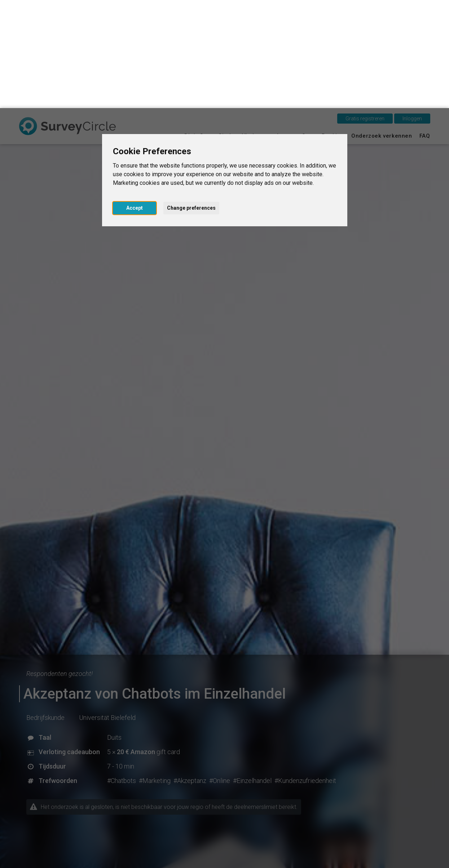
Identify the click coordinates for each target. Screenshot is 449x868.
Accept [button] (135, 100)
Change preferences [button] (191, 100)
